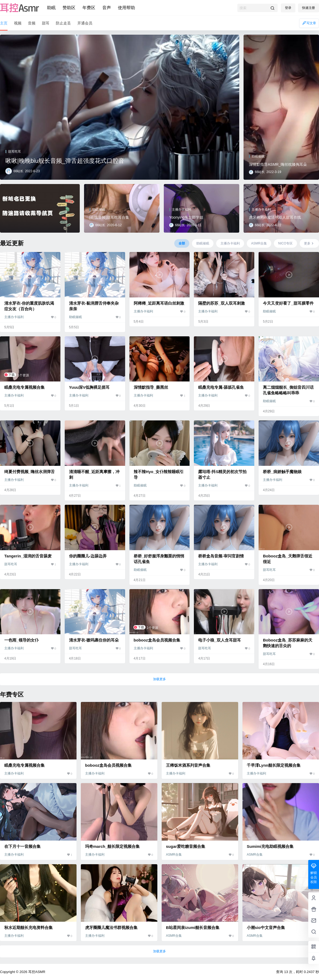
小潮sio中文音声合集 (266, 927)
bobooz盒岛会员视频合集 (157, 640)
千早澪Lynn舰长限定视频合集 (274, 765)
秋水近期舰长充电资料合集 (28, 927)
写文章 (309, 23)
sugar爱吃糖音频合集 (186, 846)
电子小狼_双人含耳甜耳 (219, 640)
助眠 (51, 8)
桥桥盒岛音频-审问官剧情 (221, 556)
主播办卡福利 (14, 317)
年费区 (89, 8)
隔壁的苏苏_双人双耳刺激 (221, 303)
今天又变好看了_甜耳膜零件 (288, 303)
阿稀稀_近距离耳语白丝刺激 (159, 303)
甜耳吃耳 (11, 564)
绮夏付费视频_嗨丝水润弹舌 (30, 472)
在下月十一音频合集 (22, 846)
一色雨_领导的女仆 (21, 640)
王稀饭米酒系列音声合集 (188, 765)
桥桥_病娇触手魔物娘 (282, 472)
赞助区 (69, 8)
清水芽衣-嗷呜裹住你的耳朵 (94, 640)
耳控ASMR (36, 972)
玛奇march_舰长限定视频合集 (112, 846)
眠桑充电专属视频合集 (24, 387)
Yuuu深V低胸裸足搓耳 (89, 387)
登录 (288, 8)
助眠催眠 (75, 317)
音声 (107, 8)
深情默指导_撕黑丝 (151, 387)
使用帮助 (126, 8)
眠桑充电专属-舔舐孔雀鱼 (221, 387)
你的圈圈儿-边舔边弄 (88, 556)
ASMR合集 (174, 855)
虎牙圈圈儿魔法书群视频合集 (111, 927)
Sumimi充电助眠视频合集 (270, 846)
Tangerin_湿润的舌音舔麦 (28, 556)
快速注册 (309, 8)
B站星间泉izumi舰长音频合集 (193, 927)
